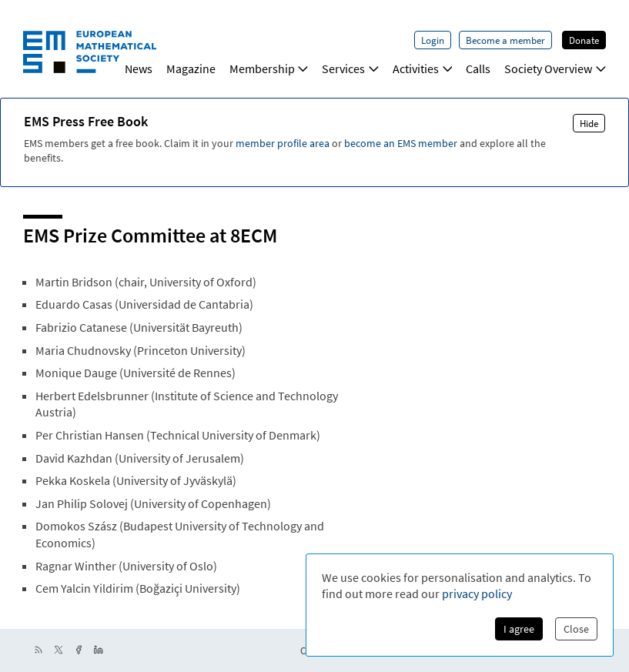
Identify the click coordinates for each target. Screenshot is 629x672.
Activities (423, 69)
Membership (269, 69)
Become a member (505, 40)
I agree (519, 629)
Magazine (191, 69)
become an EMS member (401, 143)
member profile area (283, 143)
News (139, 69)
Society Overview (555, 69)
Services (350, 69)
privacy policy (477, 593)
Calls (478, 69)
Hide (589, 123)
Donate (584, 40)
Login (433, 40)
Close (576, 629)
